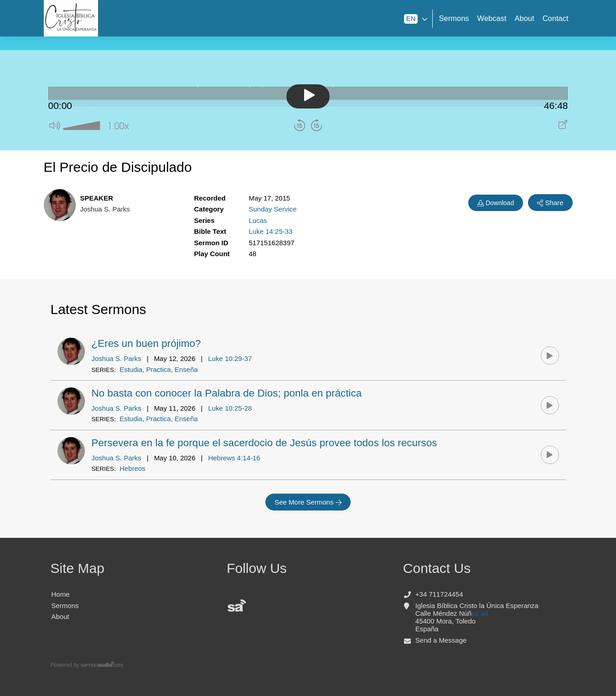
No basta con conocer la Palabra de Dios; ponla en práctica (227, 393)
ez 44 (480, 613)
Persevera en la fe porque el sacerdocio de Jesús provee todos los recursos (264, 443)
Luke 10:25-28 (230, 408)
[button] (55, 127)
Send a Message (441, 640)
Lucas (258, 220)
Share (550, 203)
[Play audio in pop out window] (563, 126)
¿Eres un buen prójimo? (146, 343)
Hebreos (132, 468)
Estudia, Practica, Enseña (159, 369)
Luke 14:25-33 (271, 231)
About (525, 18)
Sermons (454, 18)
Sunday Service (273, 209)
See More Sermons (308, 502)
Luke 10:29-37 (230, 358)
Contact (556, 18)
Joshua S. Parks (116, 358)
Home (61, 594)
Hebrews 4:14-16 (234, 458)
